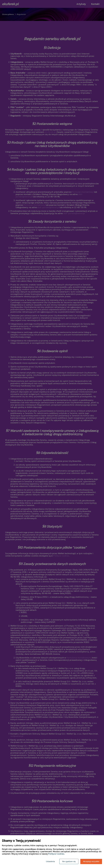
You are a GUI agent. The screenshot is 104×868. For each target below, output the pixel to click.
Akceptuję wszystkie (91, 861)
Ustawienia (50, 861)
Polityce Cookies (56, 854)
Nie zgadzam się (69, 861)
